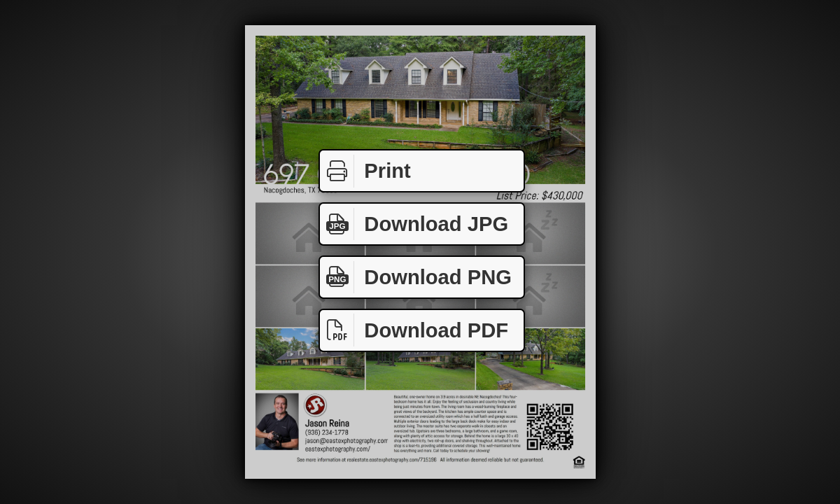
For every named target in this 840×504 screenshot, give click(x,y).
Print (365, 171)
